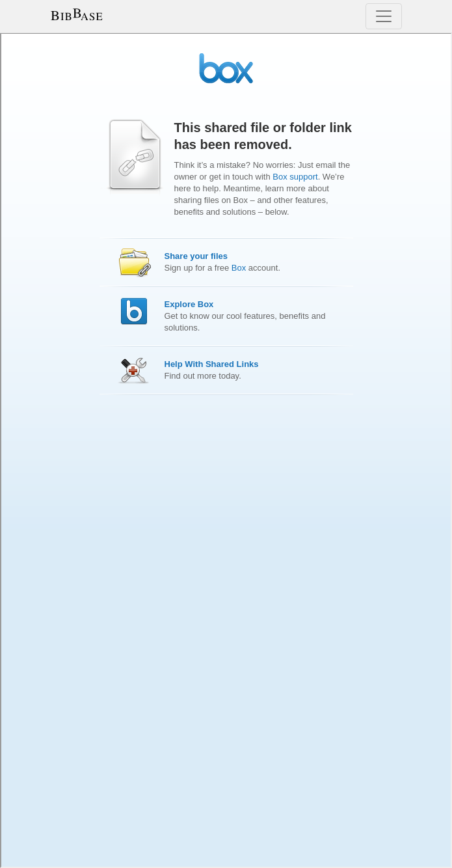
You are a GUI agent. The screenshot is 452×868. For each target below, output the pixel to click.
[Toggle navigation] (384, 16)
